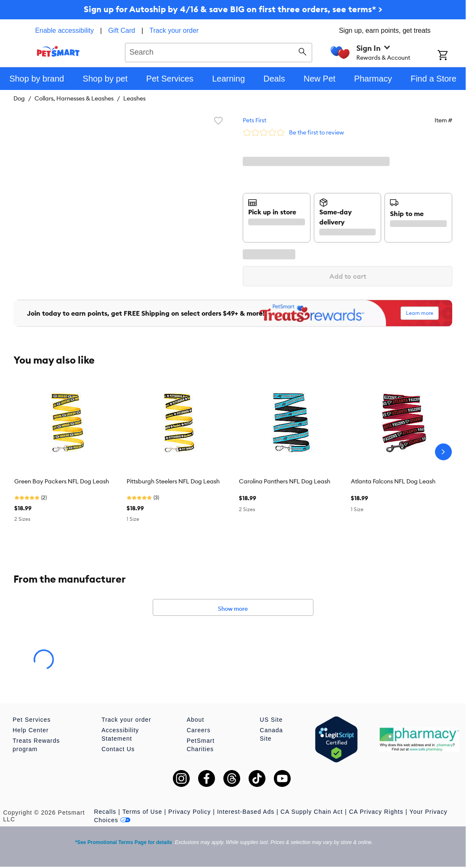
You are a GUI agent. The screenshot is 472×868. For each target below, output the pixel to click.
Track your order (174, 30)
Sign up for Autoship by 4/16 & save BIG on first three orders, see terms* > (233, 9)
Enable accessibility (64, 30)
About (196, 720)
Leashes (134, 98)
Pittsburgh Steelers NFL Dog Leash (173, 481)
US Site (271, 720)
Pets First (255, 120)
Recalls (105, 812)
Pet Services (32, 720)
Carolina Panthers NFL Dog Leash (285, 481)
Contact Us (118, 749)
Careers (199, 730)
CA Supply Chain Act (312, 812)
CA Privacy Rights (376, 812)
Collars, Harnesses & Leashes (74, 98)
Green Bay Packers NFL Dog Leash (62, 481)
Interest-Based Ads (246, 812)
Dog (19, 98)
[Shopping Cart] (452, 56)
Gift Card (122, 30)
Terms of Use (142, 812)
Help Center (31, 730)
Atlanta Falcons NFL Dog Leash (393, 481)
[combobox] (219, 51)
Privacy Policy (190, 812)
